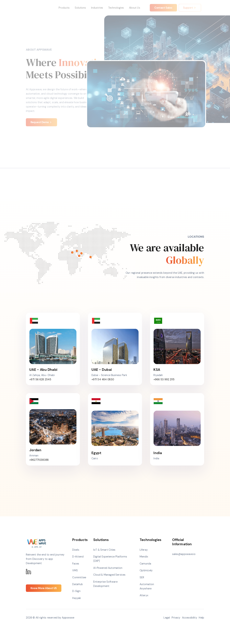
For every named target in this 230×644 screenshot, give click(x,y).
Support (190, 10)
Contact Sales (163, 10)
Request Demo (42, 127)
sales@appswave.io (184, 559)
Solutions (80, 10)
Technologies (116, 10)
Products (64, 10)
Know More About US (44, 593)
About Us (135, 10)
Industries (97, 10)
